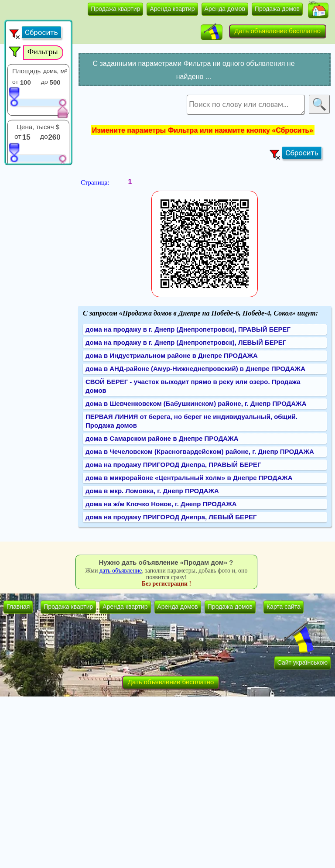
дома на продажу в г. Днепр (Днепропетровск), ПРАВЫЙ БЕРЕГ (188, 329)
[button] (318, 10)
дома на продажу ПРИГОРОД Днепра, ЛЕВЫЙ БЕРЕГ (171, 517)
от (15, 82)
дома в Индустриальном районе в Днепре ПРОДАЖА (172, 355)
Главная (18, 607)
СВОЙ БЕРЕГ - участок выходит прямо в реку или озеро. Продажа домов (193, 386)
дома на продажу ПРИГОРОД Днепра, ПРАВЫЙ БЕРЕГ (173, 465)
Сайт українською (303, 662)
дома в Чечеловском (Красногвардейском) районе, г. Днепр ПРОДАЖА (200, 451)
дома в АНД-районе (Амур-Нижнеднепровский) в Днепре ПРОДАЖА (195, 369)
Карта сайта (284, 607)
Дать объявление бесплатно (278, 31)
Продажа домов (277, 9)
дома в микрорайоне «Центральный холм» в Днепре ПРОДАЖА (189, 478)
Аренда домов (225, 9)
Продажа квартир (115, 9)
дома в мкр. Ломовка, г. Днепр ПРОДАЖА (152, 491)
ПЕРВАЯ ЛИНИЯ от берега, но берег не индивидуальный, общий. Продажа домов (191, 421)
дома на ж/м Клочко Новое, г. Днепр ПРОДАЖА (161, 504)
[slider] (14, 96)
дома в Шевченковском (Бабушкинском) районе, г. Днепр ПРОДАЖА (196, 403)
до (44, 82)
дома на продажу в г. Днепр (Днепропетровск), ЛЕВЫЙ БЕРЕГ (186, 342)
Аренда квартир (172, 9)
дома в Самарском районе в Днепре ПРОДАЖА (162, 438)
